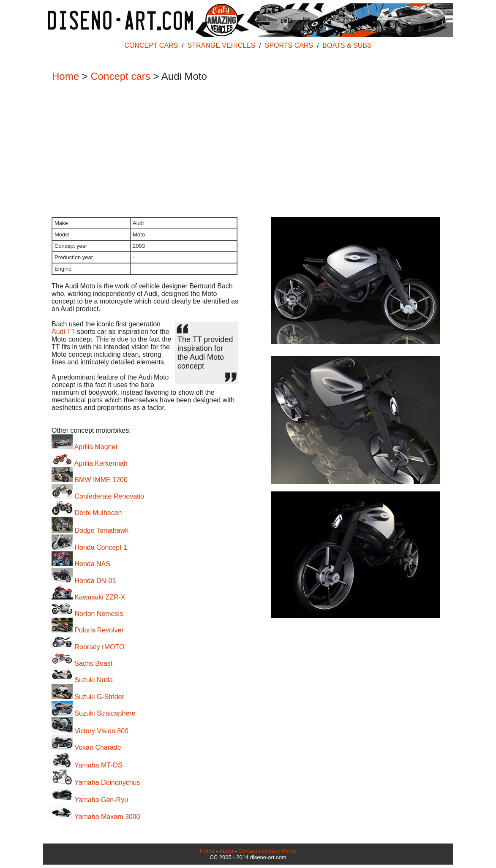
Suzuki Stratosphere (94, 713)
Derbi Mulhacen (87, 513)
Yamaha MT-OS (87, 765)
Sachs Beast (82, 663)
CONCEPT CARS (151, 45)
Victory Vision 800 (90, 731)
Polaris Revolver (88, 630)
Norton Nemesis (87, 614)
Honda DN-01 (84, 581)
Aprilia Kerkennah (90, 463)
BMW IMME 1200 (90, 480)
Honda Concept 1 (89, 547)
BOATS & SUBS (347, 45)
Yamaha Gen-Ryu (90, 800)
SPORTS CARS (289, 45)
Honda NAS (81, 564)
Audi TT (63, 332)
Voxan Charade (86, 747)
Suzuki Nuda (82, 680)
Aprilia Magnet (84, 447)
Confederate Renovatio (98, 496)
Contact (248, 851)
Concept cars (120, 76)
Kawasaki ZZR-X (88, 597)
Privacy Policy (279, 851)
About (226, 851)
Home (65, 76)
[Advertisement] (244, 150)
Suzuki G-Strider (88, 697)
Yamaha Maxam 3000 (96, 817)
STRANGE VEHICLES (222, 45)
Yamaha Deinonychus (96, 783)
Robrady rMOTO (88, 647)
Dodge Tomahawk (90, 530)
